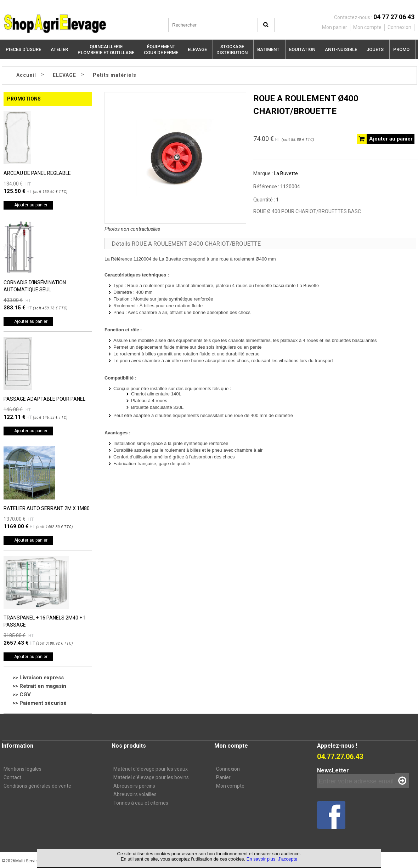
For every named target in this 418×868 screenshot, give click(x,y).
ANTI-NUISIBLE (341, 49)
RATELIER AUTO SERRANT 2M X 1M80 (47, 508)
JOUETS (375, 49)
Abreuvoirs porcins (134, 786)
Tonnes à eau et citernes (141, 803)
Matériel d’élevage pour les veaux (151, 769)
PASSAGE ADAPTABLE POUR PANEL (44, 399)
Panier (223, 777)
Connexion (228, 769)
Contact (12, 777)
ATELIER (59, 49)
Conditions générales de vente (37, 786)
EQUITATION (302, 49)
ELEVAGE (197, 49)
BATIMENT (268, 49)
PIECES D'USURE (23, 49)
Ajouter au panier (31, 205)
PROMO (401, 49)
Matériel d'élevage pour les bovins (151, 777)
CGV (25, 695)
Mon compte (230, 786)
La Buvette (286, 173)
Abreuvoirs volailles (135, 794)
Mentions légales (22, 769)
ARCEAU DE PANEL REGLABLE (37, 173)
